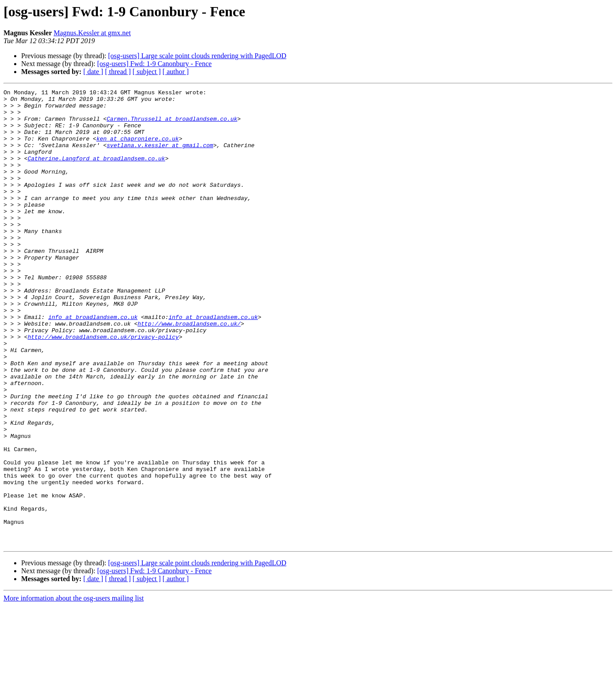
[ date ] (93, 72)
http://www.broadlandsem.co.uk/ (189, 371)
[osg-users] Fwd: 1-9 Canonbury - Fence (154, 64)
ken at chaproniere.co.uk (138, 149)
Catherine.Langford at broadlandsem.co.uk (96, 173)
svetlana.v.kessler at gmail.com (160, 157)
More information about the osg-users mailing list (74, 689)
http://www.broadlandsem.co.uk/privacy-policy (103, 387)
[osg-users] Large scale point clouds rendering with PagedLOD (197, 56)
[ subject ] (147, 72)
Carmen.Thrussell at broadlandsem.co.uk (172, 125)
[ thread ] (118, 72)
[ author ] (176, 72)
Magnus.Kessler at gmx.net (92, 33)
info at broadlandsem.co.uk (93, 363)
